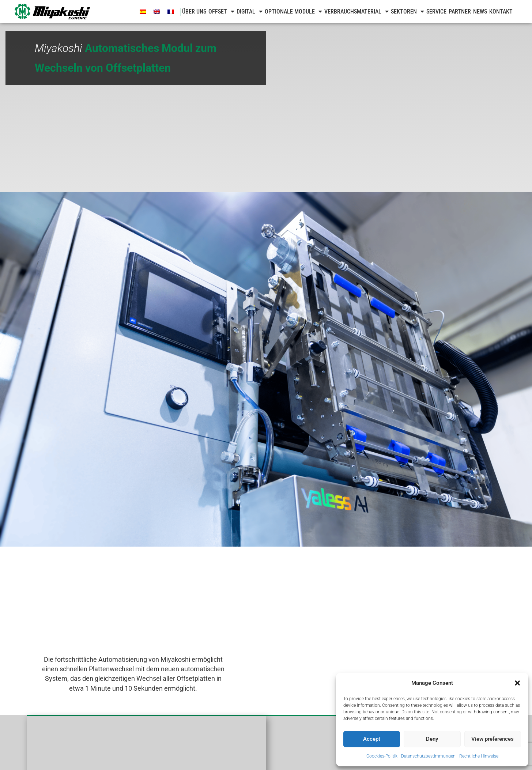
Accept (372, 739)
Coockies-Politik (382, 756)
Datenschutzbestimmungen (428, 756)
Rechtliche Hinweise (479, 756)
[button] (517, 683)
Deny (432, 739)
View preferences (493, 739)
